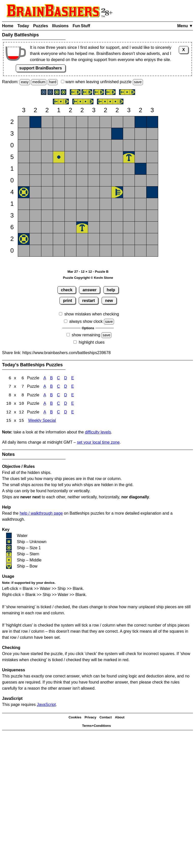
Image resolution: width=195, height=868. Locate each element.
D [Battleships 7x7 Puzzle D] (66, 387)
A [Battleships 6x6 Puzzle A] (45, 378)
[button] (24, 122)
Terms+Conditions (96, 726)
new (109, 301)
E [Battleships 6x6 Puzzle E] (72, 378)
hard (53, 82)
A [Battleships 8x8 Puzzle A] (45, 396)
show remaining (86, 335)
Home (8, 26)
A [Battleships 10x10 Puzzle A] (45, 404)
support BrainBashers (41, 68)
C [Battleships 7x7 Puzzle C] (58, 387)
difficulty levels (98, 433)
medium (39, 82)
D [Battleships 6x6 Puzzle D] (66, 378)
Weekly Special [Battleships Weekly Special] (42, 422)
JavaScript (46, 705)
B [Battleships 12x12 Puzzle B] (51, 413)
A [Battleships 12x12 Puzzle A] (45, 413)
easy (25, 82)
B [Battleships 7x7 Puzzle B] (51, 387)
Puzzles (40, 26)
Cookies (75, 718)
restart (89, 301)
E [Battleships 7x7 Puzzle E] (72, 387)
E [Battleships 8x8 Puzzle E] (72, 396)
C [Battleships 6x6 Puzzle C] (58, 378)
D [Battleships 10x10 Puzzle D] (66, 404)
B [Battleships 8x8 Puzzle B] (51, 396)
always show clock (86, 321)
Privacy (90, 718)
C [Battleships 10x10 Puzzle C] (58, 404)
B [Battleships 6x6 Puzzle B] (51, 378)
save (138, 82)
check (67, 290)
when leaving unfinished (102, 82)
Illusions (60, 26)
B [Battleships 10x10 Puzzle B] (51, 404)
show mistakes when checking (92, 314)
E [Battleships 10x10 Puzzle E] (72, 404)
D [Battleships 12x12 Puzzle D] (66, 413)
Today (23, 26)
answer (90, 290)
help (111, 290)
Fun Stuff (81, 26)
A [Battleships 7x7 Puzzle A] (45, 387)
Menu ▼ (185, 26)
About (120, 718)
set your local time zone (98, 443)
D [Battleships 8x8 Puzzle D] (66, 396)
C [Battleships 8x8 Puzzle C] (58, 396)
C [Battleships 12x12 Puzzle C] (58, 413)
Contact (106, 718)
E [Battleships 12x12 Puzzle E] (72, 413)
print (68, 301)
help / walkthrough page (41, 514)
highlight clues (92, 342)
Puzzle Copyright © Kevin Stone (88, 278)
